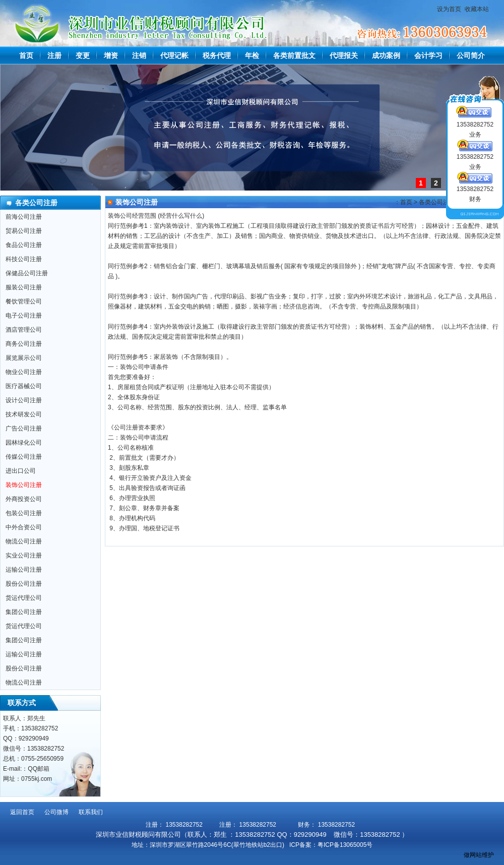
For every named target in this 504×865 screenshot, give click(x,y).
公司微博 (56, 812)
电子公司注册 (24, 316)
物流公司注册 (24, 541)
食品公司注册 (24, 245)
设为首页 (449, 9)
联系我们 (91, 812)
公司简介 (471, 55)
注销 (139, 55)
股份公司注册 (24, 584)
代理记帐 (174, 55)
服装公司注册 (24, 287)
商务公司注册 (24, 344)
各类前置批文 (294, 55)
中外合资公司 (24, 527)
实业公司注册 (24, 555)
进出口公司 (21, 471)
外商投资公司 (24, 499)
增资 (111, 55)
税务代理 (217, 55)
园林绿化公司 (24, 443)
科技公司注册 (24, 259)
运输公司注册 (24, 570)
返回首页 (22, 812)
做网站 (473, 855)
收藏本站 (477, 9)
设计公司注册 (24, 400)
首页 (26, 55)
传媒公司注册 (24, 457)
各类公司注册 (437, 202)
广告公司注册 (24, 428)
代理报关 (344, 55)
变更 (83, 55)
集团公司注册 (24, 612)
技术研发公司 (24, 414)
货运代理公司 (24, 598)
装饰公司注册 (24, 485)
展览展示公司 (24, 358)
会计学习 (428, 55)
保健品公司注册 (27, 273)
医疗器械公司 (24, 386)
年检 (252, 55)
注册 (54, 55)
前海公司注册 (24, 217)
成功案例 (386, 55)
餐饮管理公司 (24, 301)
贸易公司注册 (24, 231)
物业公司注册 (24, 372)
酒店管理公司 (24, 330)
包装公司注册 (24, 513)
